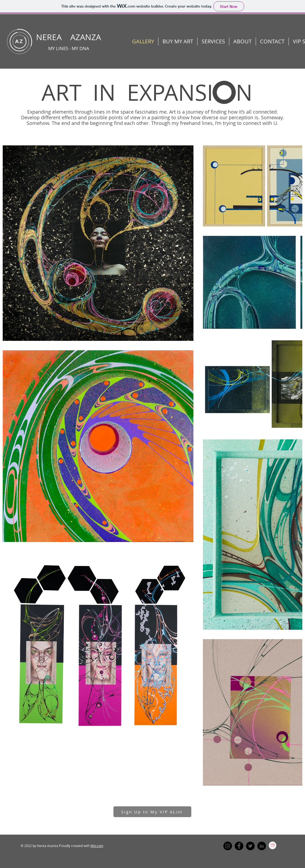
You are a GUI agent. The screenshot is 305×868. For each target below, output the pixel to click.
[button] (242, 41)
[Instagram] (228, 846)
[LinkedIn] (262, 846)
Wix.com (97, 846)
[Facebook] (239, 846)
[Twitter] (250, 846)
